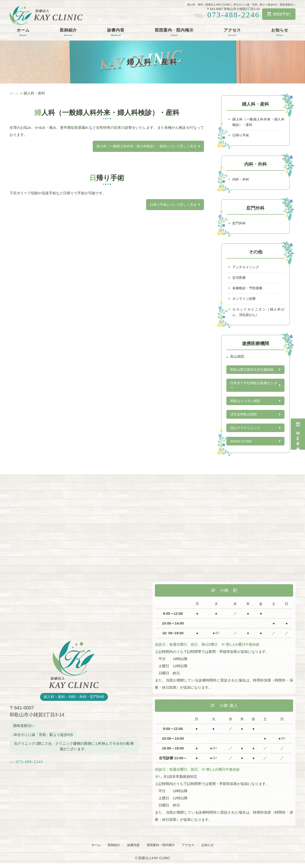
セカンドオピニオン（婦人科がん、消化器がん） (258, 314)
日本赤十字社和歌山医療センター (254, 388)
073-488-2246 (44, 765)
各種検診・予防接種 (248, 290)
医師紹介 (68, 32)
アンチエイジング (247, 268)
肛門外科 (239, 224)
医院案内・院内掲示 (174, 32)
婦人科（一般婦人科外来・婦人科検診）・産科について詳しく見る (143, 146)
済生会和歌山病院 (244, 418)
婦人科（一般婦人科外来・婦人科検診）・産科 (258, 122)
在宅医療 (239, 279)
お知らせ (280, 32)
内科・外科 (241, 180)
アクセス (232, 32)
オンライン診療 (245, 300)
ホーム (23, 32)
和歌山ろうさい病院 (246, 404)
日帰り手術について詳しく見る (172, 205)
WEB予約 (279, 14)
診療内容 (116, 32)
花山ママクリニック (246, 431)
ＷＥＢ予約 (298, 434)
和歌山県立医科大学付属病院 (253, 372)
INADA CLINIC (242, 445)
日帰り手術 (241, 136)
